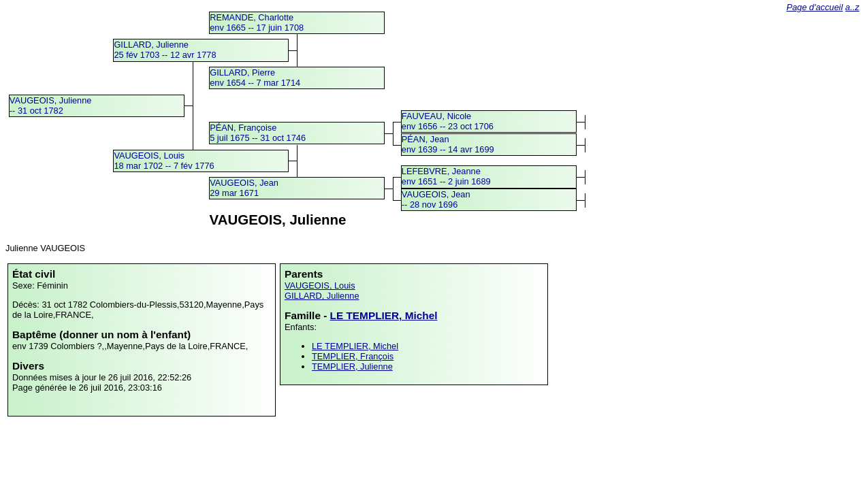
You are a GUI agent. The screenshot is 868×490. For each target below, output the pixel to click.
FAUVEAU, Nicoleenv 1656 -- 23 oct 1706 (448, 121)
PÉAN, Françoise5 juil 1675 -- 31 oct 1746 (258, 133)
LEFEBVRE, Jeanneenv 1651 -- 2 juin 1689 (446, 176)
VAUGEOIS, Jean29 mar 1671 (244, 188)
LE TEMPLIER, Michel (384, 315)
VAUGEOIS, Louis (320, 285)
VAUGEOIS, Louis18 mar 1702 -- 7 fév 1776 (164, 161)
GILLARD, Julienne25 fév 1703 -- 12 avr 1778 (165, 50)
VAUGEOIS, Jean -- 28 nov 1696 (436, 199)
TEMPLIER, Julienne (352, 366)
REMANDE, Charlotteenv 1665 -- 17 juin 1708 (257, 22)
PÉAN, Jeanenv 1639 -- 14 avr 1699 (448, 144)
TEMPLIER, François (353, 356)
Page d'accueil (815, 7)
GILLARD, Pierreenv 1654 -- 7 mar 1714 (255, 78)
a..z (853, 7)
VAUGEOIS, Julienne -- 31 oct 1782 (51, 105)
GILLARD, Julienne (322, 296)
